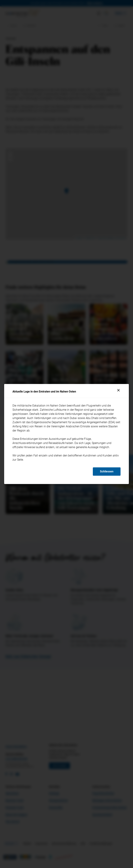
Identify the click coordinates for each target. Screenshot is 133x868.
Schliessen (107, 471)
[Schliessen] (118, 390)
